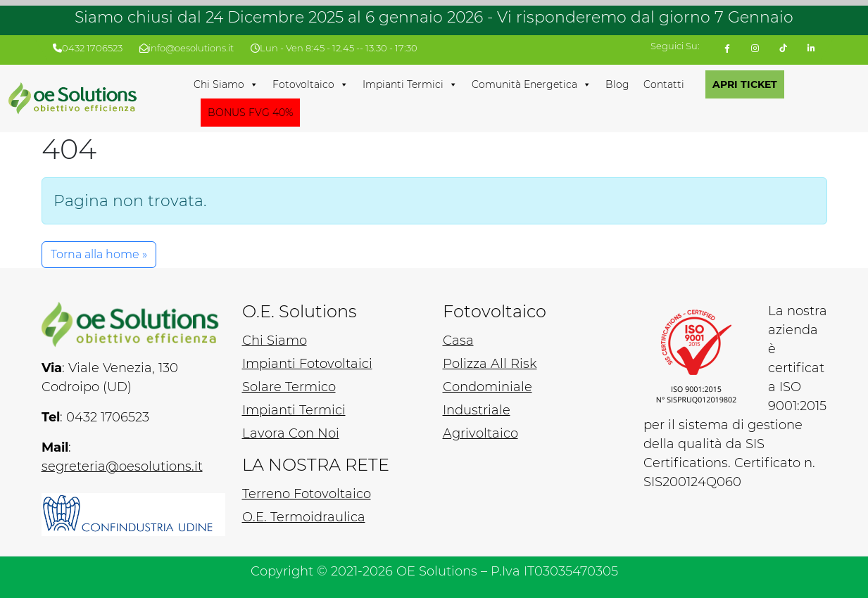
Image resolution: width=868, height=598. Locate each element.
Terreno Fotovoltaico (307, 494)
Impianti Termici (410, 84)
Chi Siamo (226, 84)
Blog (617, 84)
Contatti (664, 84)
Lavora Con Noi (291, 433)
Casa (458, 341)
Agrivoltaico (480, 433)
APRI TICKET (745, 84)
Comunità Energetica (532, 84)
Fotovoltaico (310, 84)
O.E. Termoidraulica (304, 517)
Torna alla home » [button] (99, 254)
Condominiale (488, 387)
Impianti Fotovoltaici (307, 364)
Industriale (477, 410)
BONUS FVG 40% (250, 113)
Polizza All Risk (490, 364)
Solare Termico (289, 387)
